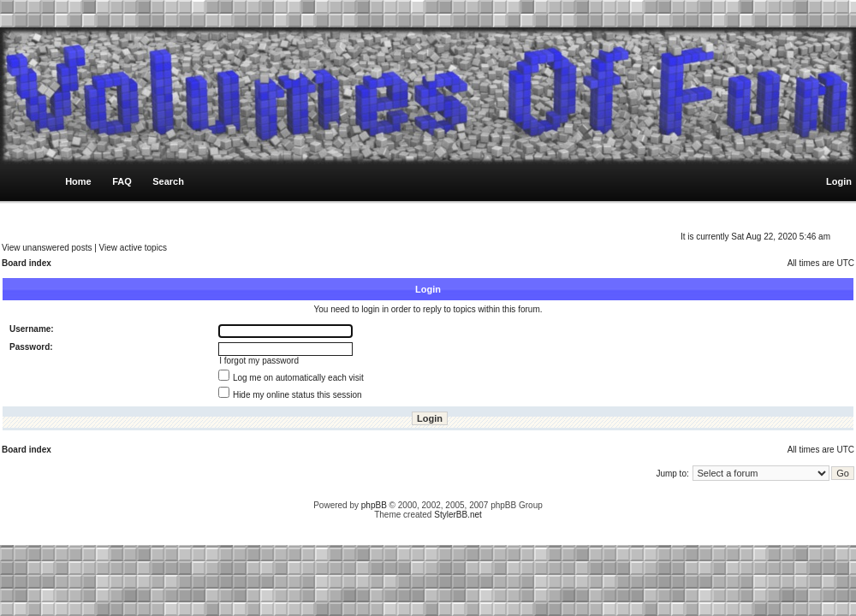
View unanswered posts (47, 248)
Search (168, 181)
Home (78, 181)
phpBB (374, 505)
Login (839, 181)
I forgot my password (259, 361)
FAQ (122, 181)
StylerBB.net (458, 515)
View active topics (133, 248)
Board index (27, 263)
